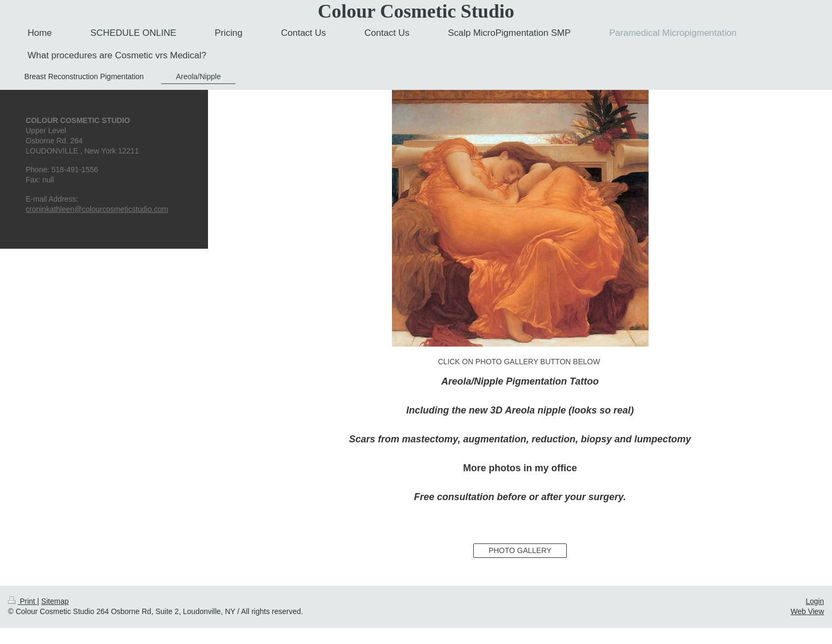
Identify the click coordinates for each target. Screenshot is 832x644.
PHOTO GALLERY (520, 550)
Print (23, 601)
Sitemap (55, 601)
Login (815, 601)
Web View (807, 611)
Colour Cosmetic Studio (416, 11)
